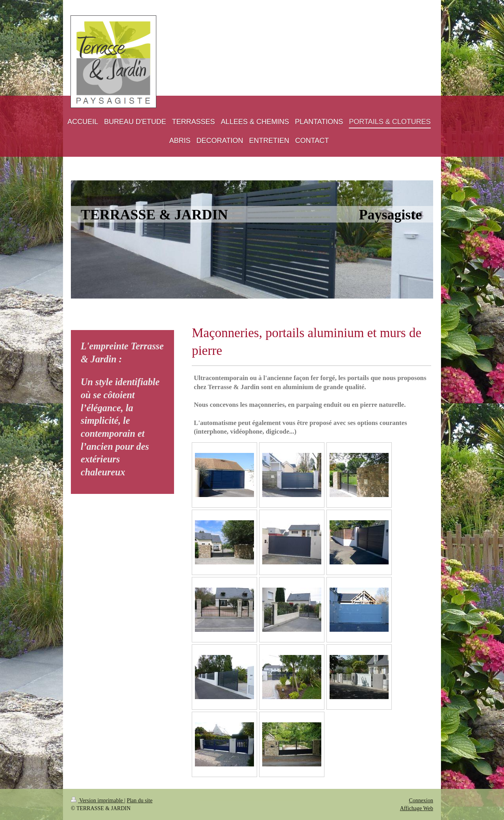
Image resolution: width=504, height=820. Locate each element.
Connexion (421, 801)
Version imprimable (98, 801)
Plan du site (140, 801)
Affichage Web (417, 808)
